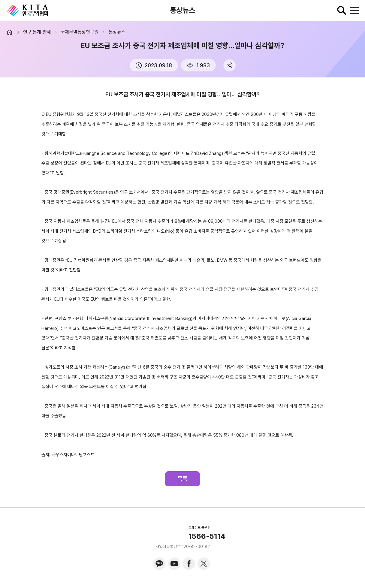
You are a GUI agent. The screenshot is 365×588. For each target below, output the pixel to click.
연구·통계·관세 (37, 32)
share (229, 65)
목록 (182, 479)
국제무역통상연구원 (80, 32)
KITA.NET (27, 11)
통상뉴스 (117, 32)
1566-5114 (207, 536)
